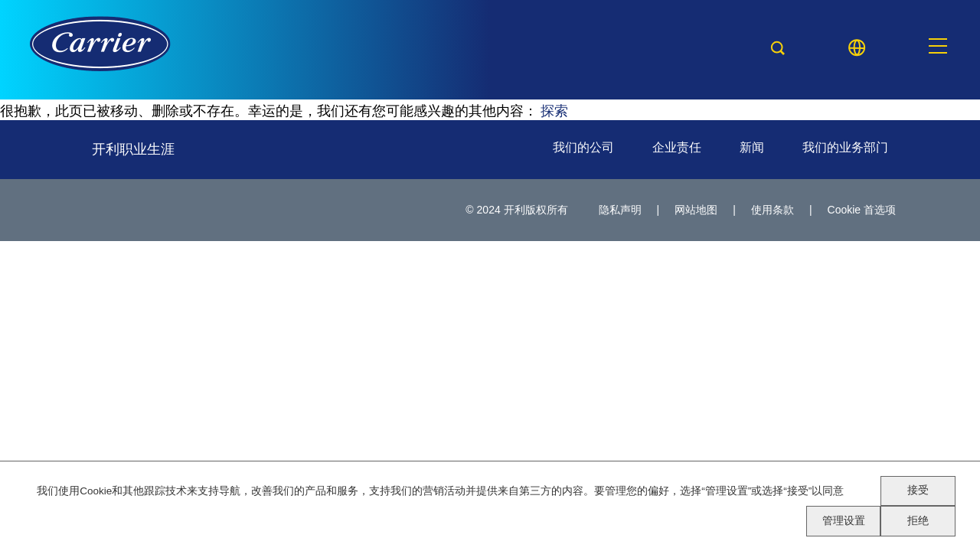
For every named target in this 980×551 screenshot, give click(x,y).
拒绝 (918, 521)
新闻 (752, 147)
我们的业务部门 (845, 147)
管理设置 (844, 521)
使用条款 (773, 210)
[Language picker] (857, 47)
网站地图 (696, 210)
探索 (554, 110)
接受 (918, 490)
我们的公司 (583, 147)
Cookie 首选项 (862, 210)
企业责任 (677, 147)
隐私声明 (620, 210)
